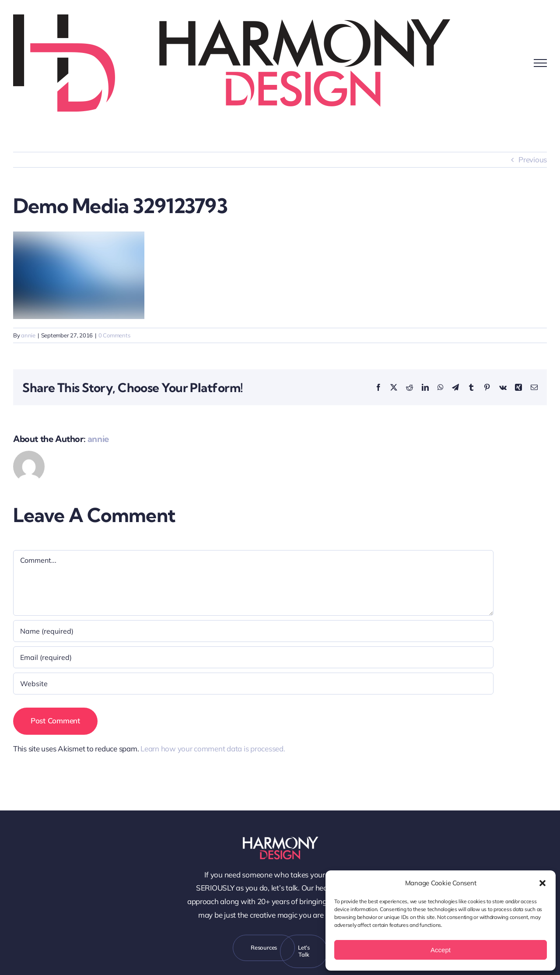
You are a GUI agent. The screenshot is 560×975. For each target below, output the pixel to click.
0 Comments (114, 335)
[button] (542, 883)
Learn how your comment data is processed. (213, 749)
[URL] (253, 684)
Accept (441, 950)
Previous (533, 160)
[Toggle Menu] (540, 63)
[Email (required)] (253, 657)
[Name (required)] (253, 631)
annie (28, 335)
